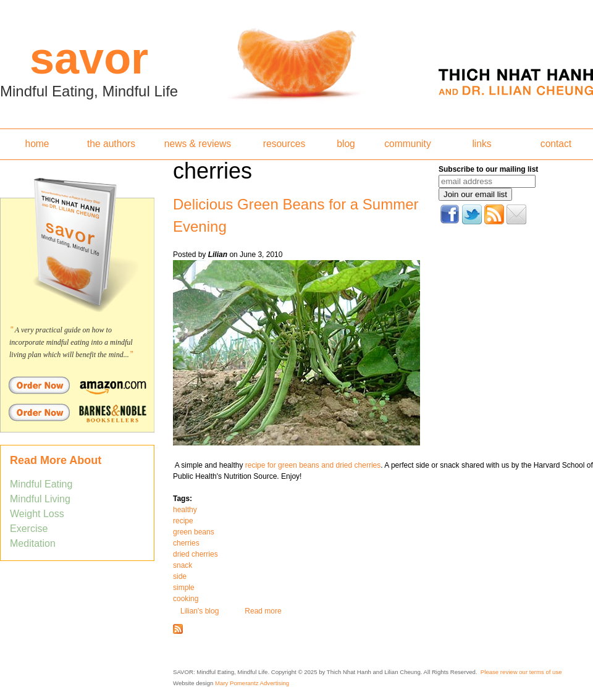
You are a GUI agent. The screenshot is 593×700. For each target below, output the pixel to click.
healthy (185, 510)
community (407, 144)
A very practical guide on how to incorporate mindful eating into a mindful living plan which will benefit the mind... (71, 342)
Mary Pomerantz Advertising (252, 683)
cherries (186, 543)
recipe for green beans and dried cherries (312, 465)
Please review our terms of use (521, 672)
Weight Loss (37, 514)
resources (284, 144)
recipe (183, 521)
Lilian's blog (200, 611)
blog (346, 144)
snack (183, 565)
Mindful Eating (41, 484)
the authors (111, 144)
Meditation (33, 543)
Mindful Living (40, 499)
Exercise (29, 529)
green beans (194, 532)
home (37, 144)
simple (184, 588)
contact (556, 144)
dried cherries (196, 554)
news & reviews (198, 144)
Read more (263, 611)
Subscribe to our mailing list (488, 169)
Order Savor (77, 385)
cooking (186, 599)
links (482, 144)
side (180, 576)
